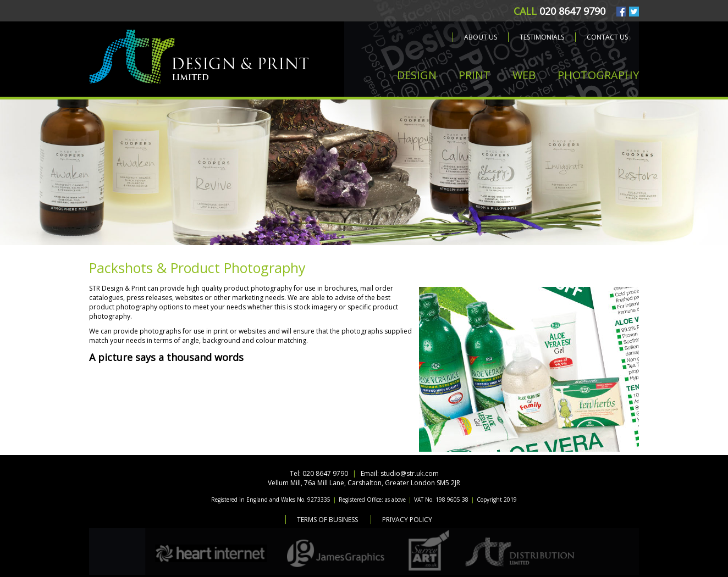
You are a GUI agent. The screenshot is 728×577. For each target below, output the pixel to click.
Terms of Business (327, 520)
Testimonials (542, 37)
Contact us (607, 37)
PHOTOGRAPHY (598, 75)
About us (481, 37)
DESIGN (417, 75)
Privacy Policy (407, 520)
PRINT (475, 75)
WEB (524, 75)
